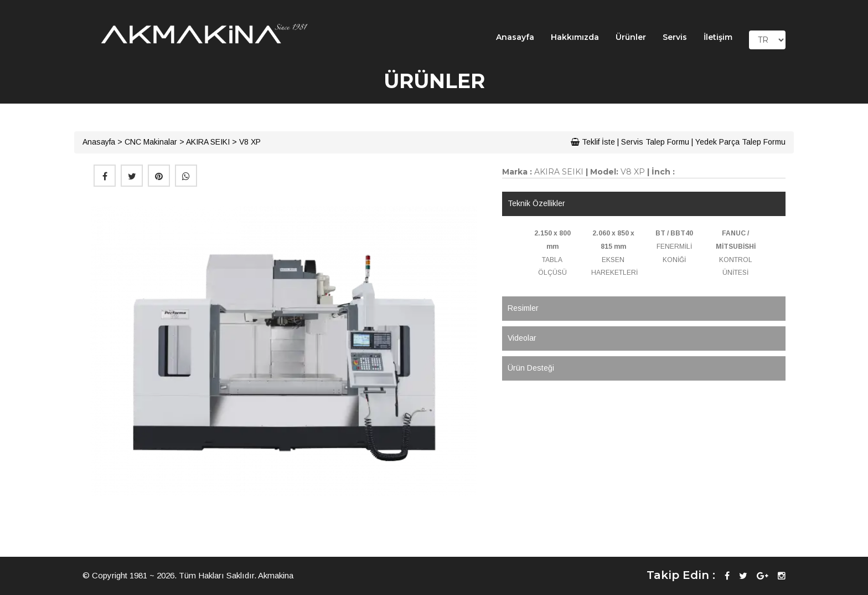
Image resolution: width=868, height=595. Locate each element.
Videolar (522, 338)
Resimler (523, 308)
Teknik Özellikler (536, 203)
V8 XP (250, 142)
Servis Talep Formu (655, 142)
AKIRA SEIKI (208, 142)
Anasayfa (515, 37)
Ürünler (631, 37)
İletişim (718, 37)
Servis (675, 37)
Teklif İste (593, 142)
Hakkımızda (575, 37)
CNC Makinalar (151, 142)
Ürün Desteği (531, 368)
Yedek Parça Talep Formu (740, 142)
